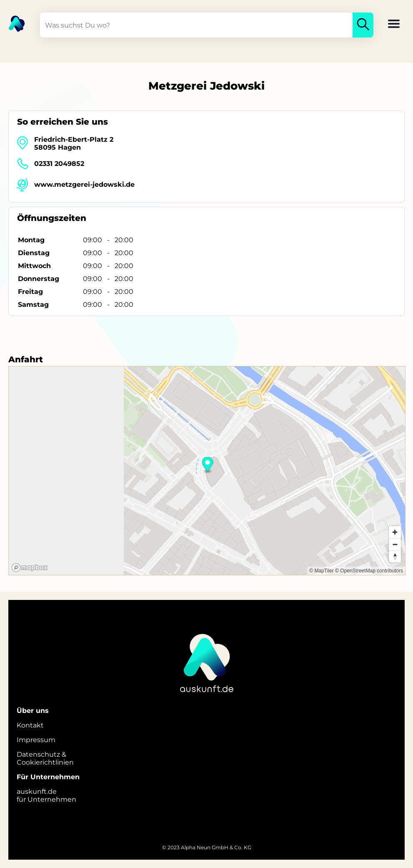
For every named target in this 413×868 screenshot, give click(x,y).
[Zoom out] (395, 544)
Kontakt (30, 725)
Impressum (36, 740)
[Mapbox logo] (30, 568)
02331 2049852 (59, 164)
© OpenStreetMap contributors (369, 571)
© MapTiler (321, 571)
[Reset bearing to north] (395, 556)
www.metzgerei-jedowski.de (84, 184)
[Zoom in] (395, 532)
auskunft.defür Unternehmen (46, 795)
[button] (394, 25)
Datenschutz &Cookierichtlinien (45, 758)
